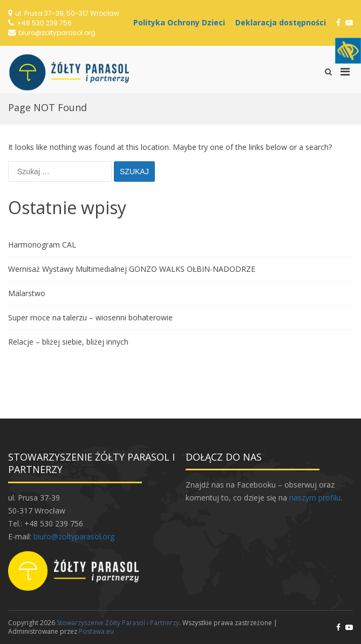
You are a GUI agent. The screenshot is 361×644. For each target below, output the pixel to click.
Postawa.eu (96, 631)
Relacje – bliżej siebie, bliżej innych (68, 342)
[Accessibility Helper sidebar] (348, 51)
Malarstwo (27, 293)
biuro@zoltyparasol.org (57, 33)
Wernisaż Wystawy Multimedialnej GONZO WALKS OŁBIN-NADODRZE (132, 269)
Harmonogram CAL (42, 245)
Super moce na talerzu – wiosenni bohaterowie (90, 317)
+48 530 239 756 (44, 23)
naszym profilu (315, 498)
